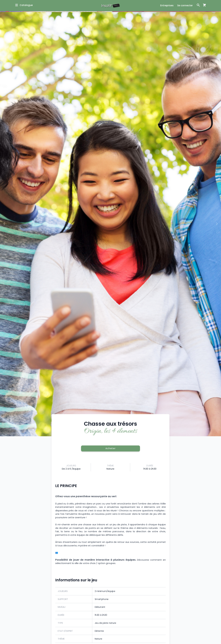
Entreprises (167, 5)
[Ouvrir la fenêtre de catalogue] (24, 5)
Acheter (110, 448)
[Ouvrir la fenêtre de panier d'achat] (203, 5)
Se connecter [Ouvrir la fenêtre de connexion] (185, 5)
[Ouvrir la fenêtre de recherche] (198, 5)
